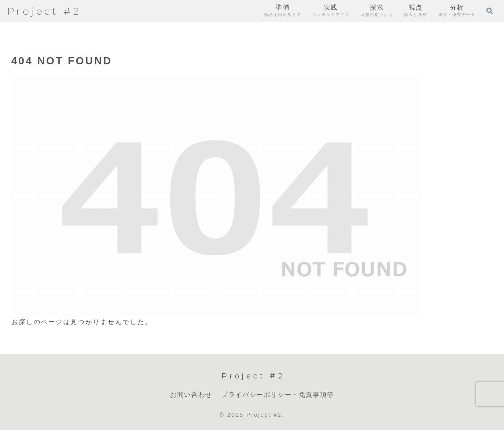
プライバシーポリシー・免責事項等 (278, 395)
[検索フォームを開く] (490, 11)
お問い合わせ (191, 395)
